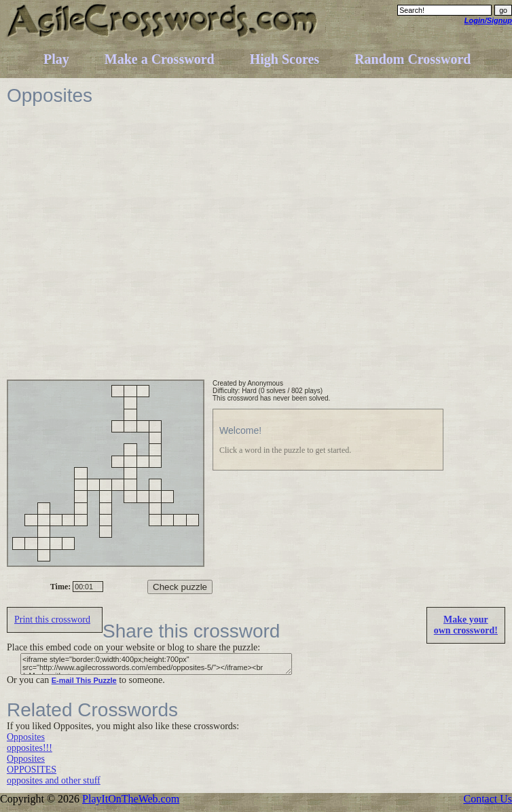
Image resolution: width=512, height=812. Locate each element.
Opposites (26, 737)
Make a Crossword (160, 59)
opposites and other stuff (54, 780)
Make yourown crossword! (466, 625)
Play (56, 59)
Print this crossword (52, 620)
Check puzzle (180, 587)
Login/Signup (488, 20)
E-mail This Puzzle (84, 680)
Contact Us (488, 799)
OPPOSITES (32, 770)
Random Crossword (413, 59)
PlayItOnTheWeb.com (131, 799)
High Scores (285, 59)
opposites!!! (30, 748)
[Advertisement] (130, 250)
